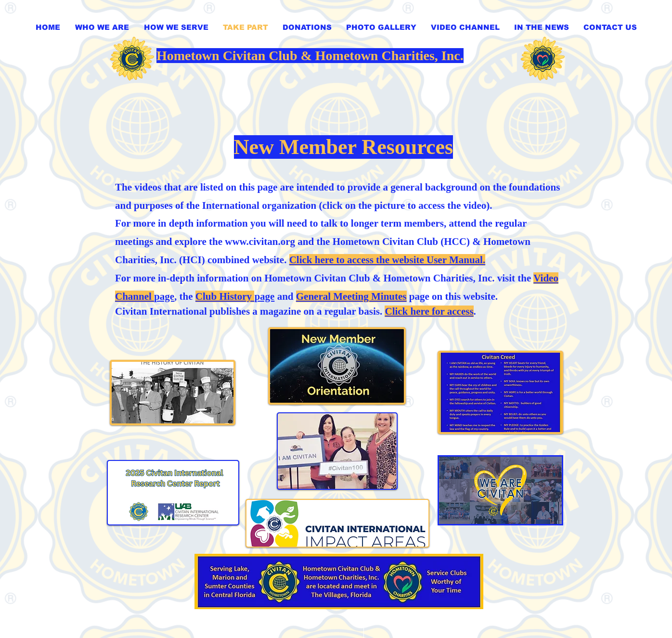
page (235, 296)
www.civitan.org (260, 242)
